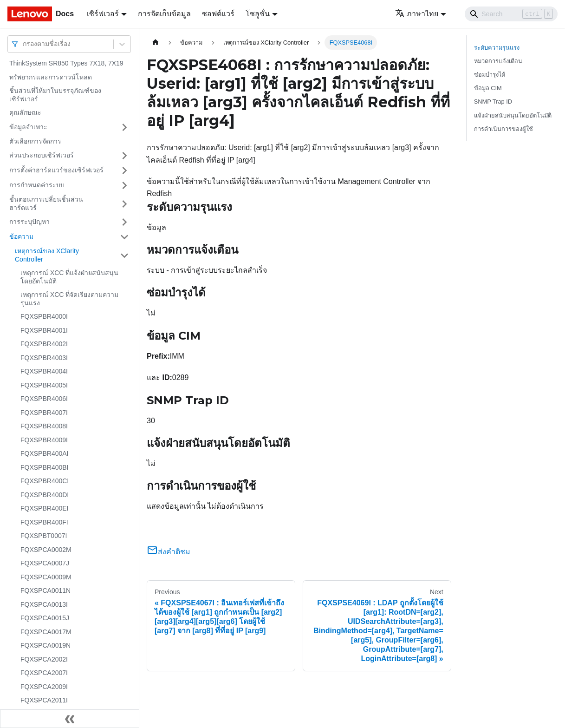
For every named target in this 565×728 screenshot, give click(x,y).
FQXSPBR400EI (45, 508)
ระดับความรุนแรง (497, 48)
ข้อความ (21, 236)
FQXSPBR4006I (44, 399)
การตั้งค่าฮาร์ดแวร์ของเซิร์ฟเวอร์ (56, 170)
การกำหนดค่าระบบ (37, 185)
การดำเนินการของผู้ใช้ (503, 129)
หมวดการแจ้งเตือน (498, 61)
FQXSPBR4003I (44, 358)
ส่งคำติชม (169, 552)
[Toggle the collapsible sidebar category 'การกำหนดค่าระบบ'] (124, 185)
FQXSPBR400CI (45, 481)
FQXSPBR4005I (44, 385)
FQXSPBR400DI (45, 495)
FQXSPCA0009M (46, 577)
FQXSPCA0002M (46, 550)
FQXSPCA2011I (44, 700)
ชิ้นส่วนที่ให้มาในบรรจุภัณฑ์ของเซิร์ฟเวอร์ (55, 95)
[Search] (511, 14)
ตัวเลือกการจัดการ (35, 141)
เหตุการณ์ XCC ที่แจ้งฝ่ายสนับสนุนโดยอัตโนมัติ (69, 277)
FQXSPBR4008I (44, 426)
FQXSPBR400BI (45, 467)
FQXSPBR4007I (44, 413)
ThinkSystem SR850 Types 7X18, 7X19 (66, 63)
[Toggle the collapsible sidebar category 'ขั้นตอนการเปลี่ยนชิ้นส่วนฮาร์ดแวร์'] (124, 204)
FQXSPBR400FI (44, 522)
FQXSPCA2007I (44, 673)
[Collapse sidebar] (70, 719)
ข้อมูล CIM (488, 88)
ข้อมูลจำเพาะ (28, 127)
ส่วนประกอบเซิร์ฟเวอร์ (42, 155)
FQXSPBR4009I (44, 440)
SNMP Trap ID (493, 102)
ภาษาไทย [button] (417, 14)
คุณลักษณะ (25, 112)
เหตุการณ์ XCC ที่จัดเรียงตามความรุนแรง (69, 299)
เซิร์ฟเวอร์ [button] (103, 14)
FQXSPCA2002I (44, 659)
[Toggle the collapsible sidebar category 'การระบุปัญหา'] (124, 222)
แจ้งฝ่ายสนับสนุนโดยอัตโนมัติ (513, 115)
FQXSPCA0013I (44, 604)
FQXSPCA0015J (45, 618)
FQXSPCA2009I (44, 687)
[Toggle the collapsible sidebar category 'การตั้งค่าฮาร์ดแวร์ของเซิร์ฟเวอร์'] (124, 171)
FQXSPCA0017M (46, 632)
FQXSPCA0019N (45, 645)
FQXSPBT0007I (44, 536)
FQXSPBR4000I (44, 316)
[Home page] (156, 43)
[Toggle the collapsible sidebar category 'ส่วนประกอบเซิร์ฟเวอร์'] (124, 156)
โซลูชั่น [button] (258, 14)
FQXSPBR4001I (44, 330)
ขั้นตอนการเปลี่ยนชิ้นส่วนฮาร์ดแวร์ (46, 203)
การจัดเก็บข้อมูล (164, 14)
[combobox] (24, 44)
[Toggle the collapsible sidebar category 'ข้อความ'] (124, 237)
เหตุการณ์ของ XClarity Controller (47, 255)
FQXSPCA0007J (45, 563)
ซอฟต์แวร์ (218, 14)
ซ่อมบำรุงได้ (490, 75)
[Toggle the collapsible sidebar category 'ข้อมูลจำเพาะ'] (124, 127)
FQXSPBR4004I (44, 371)
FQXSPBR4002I (44, 344)
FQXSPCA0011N (45, 590)
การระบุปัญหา (29, 222)
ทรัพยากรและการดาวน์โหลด (51, 77)
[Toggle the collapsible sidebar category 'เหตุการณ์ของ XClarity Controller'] (124, 255)
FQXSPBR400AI (45, 453)
